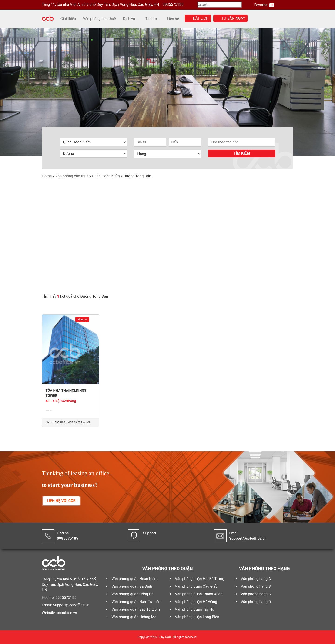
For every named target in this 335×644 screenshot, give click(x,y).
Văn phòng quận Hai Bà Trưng (200, 579)
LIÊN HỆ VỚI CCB (61, 501)
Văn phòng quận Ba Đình (132, 586)
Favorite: (262, 5)
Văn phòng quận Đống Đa (132, 594)
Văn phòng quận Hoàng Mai (134, 617)
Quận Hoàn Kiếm (106, 176)
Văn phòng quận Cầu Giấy (196, 586)
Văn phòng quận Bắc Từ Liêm (136, 609)
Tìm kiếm (242, 153)
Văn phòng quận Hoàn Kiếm (134, 579)
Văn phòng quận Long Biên (197, 617)
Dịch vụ (131, 19)
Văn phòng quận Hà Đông (196, 602)
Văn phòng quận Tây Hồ (194, 609)
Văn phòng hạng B (256, 586)
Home (47, 176)
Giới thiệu (68, 19)
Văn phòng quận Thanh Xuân (199, 594)
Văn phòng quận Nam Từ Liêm (136, 602)
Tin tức (153, 19)
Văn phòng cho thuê (100, 19)
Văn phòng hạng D (256, 602)
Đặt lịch (201, 18)
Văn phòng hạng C (256, 594)
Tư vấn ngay (233, 18)
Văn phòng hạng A (256, 579)
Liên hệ (173, 19)
